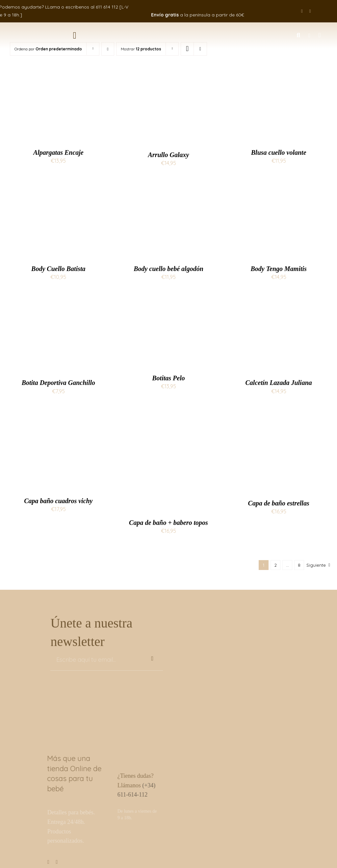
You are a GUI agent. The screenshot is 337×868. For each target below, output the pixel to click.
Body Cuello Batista (58, 269)
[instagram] (310, 11)
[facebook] (302, 11)
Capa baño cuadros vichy (58, 501)
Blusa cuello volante (279, 152)
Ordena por (48, 49)
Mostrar (141, 49)
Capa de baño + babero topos (168, 523)
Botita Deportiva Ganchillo (58, 383)
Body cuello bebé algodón (168, 269)
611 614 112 (107, 7)
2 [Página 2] (276, 565)
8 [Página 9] (299, 565)
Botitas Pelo (168, 378)
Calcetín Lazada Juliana (279, 383)
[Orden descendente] (108, 49)
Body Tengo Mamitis (278, 269)
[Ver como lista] (200, 49)
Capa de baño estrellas (279, 503)
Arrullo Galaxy (168, 155)
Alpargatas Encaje (58, 152)
